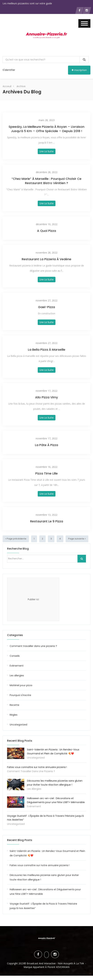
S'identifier (9, 70)
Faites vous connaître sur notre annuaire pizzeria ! (37, 767)
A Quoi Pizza (46, 231)
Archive (21, 86)
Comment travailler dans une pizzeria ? (33, 646)
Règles (14, 715)
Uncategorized (18, 724)
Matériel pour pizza (21, 685)
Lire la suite (47, 151)
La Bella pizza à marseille (47, 350)
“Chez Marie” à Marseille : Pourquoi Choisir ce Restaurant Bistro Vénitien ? (46, 181)
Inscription (79, 70)
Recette (14, 705)
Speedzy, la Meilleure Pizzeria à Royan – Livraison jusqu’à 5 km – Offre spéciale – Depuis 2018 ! (46, 129)
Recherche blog (18, 548)
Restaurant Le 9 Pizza (47, 521)
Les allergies (17, 675)
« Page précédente (15, 539)
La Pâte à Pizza (46, 445)
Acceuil (7, 86)
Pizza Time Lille (46, 473)
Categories (15, 635)
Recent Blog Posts (20, 840)
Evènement (17, 666)
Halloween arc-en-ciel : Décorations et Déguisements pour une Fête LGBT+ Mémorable (45, 891)
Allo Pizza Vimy (46, 397)
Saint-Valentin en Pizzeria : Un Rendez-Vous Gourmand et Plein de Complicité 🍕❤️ (47, 853)
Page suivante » (75, 539)
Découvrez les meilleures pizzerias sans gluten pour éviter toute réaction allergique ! (44, 877)
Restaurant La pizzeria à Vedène (46, 259)
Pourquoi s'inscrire (20, 695)
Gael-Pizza (46, 307)
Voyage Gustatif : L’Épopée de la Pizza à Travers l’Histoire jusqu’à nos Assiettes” (43, 906)
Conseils (15, 656)
